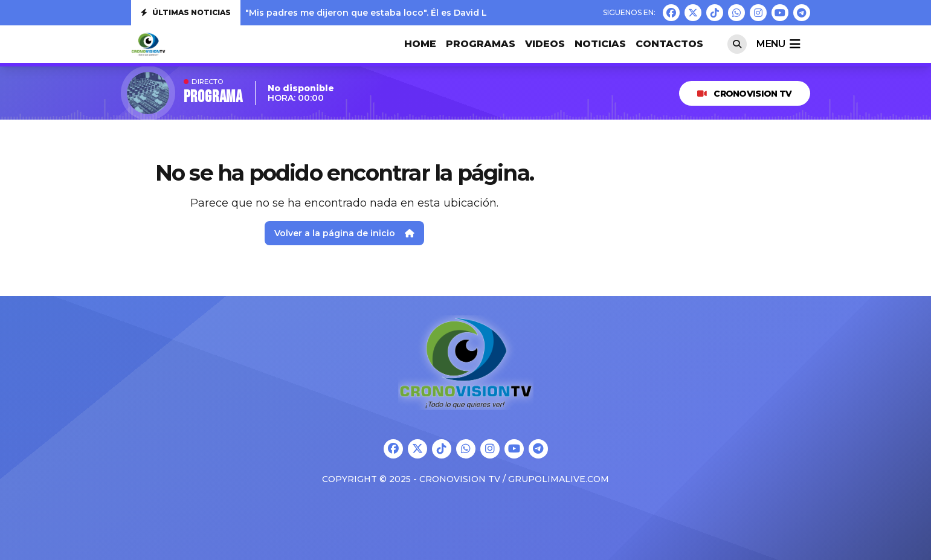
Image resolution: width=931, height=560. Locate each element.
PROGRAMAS (481, 44)
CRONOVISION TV (745, 94)
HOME (420, 44)
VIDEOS (545, 44)
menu (778, 44)
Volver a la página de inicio (344, 233)
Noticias (600, 44)
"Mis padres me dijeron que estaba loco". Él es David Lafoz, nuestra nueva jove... (423, 13)
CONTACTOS (669, 44)
